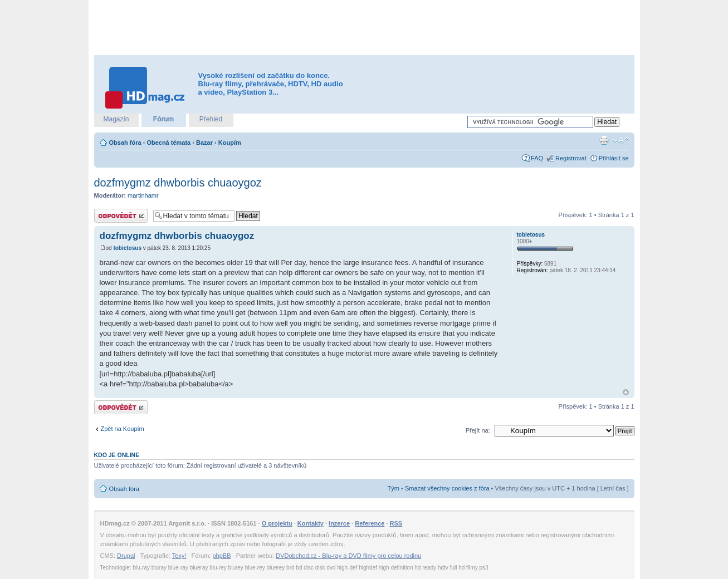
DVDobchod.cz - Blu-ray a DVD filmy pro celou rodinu (348, 556)
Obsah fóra (125, 143)
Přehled (211, 119)
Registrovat (571, 158)
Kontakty (311, 523)
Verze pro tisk (604, 140)
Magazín (116, 119)
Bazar (204, 143)
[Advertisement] (364, 28)
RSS (396, 523)
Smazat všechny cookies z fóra (447, 488)
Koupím (230, 143)
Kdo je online (117, 455)
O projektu (277, 523)
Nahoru (626, 392)
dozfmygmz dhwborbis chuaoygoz (178, 183)
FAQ (537, 158)
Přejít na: (478, 430)
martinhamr (143, 195)
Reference (370, 523)
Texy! (179, 556)
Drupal (126, 556)
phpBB (221, 556)
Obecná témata (168, 143)
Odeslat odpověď (121, 216)
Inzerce (339, 523)
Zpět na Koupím (123, 429)
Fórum (163, 119)
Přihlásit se (614, 158)
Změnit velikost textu (621, 140)
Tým (394, 488)
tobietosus (127, 248)
